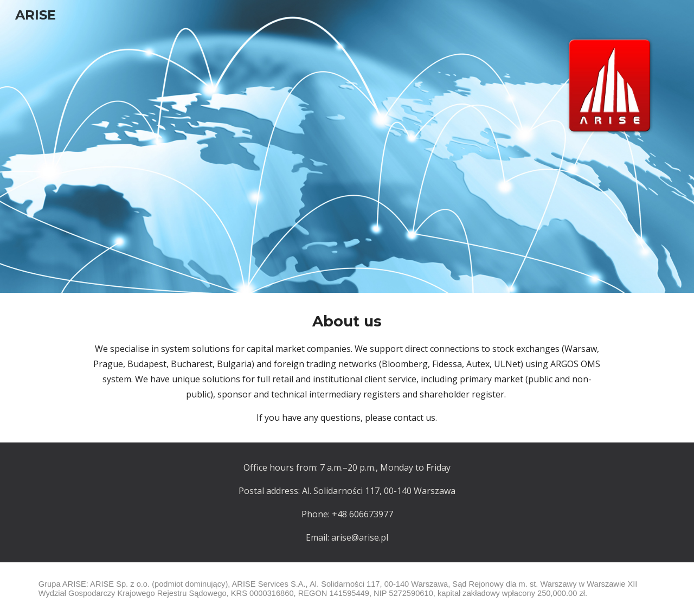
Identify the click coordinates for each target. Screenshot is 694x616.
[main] (347, 368)
